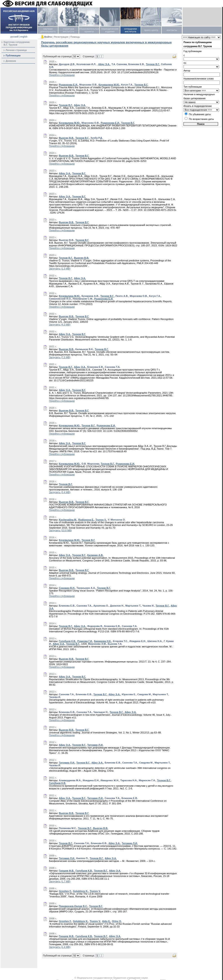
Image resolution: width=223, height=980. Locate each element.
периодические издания (110, 30)
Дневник (11, 61)
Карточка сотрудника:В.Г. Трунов (17, 43)
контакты (172, 30)
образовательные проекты (89, 30)
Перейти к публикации (62, 75)
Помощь (75, 37)
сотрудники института (130, 30)
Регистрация (61, 37)
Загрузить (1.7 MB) (60, 881)
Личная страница (16, 50)
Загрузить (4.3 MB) (60, 324)
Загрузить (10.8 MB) (60, 530)
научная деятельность (48, 30)
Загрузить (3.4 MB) (60, 492)
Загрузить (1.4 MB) (60, 947)
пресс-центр (151, 30)
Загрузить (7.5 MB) (60, 357)
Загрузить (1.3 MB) (60, 269)
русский (14, 37)
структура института (69, 30)
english (24, 37)
